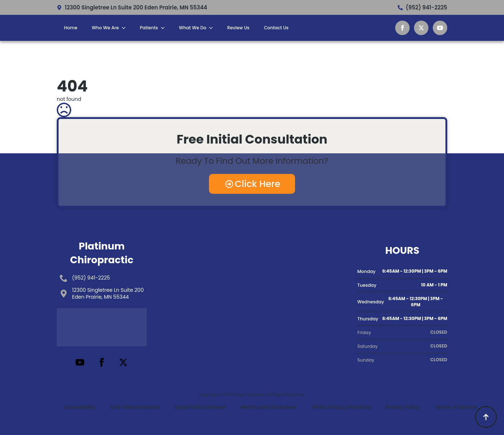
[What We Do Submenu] (213, 28)
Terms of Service (456, 407)
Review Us (238, 28)
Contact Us (276, 28)
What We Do (193, 28)
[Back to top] (486, 417)
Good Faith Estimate (200, 407)
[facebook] (402, 28)
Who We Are (105, 28)
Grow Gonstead (250, 395)
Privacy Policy (403, 407)
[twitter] (421, 28)
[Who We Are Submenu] (126, 28)
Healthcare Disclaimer (269, 407)
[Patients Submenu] (165, 28)
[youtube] (440, 28)
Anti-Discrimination (135, 407)
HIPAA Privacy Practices (341, 407)
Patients (149, 28)
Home (71, 28)
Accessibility (80, 407)
